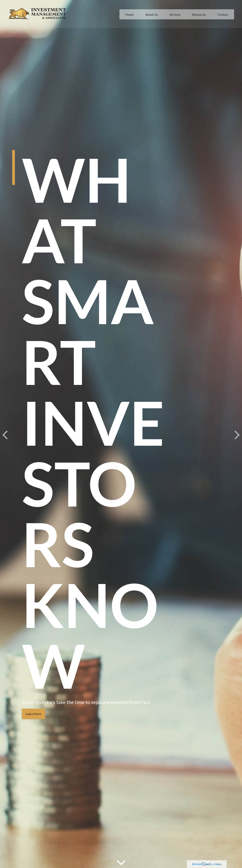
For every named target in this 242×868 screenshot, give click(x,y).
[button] (129, 14)
